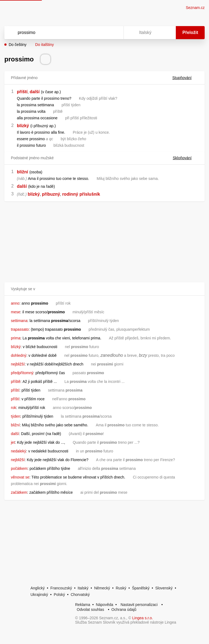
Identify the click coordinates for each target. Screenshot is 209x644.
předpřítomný (22, 373)
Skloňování (185, 158)
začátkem (19, 492)
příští (22, 92)
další (35, 92)
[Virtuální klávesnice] (114, 33)
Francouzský (61, 588)
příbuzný (51, 194)
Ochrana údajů (124, 609)
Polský (59, 595)
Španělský (141, 588)
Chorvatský (80, 595)
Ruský (121, 588)
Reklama (83, 605)
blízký (23, 126)
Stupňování (185, 78)
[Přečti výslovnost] (45, 59)
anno (15, 303)
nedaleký (19, 451)
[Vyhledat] (57, 33)
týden (16, 416)
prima (16, 338)
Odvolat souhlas (90, 609)
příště (16, 382)
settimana (19, 321)
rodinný (70, 194)
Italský (83, 588)
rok (13, 408)
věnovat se (20, 477)
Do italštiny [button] (44, 45)
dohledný (19, 355)
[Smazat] (102, 33)
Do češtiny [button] (18, 45)
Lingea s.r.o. (143, 618)
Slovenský (164, 588)
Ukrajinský (39, 595)
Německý (102, 588)
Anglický (38, 588)
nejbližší (18, 364)
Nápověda (104, 605)
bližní (22, 172)
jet (13, 442)
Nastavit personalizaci (139, 605)
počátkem (19, 468)
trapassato (20, 329)
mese (16, 312)
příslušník (90, 194)
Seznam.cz (195, 8)
